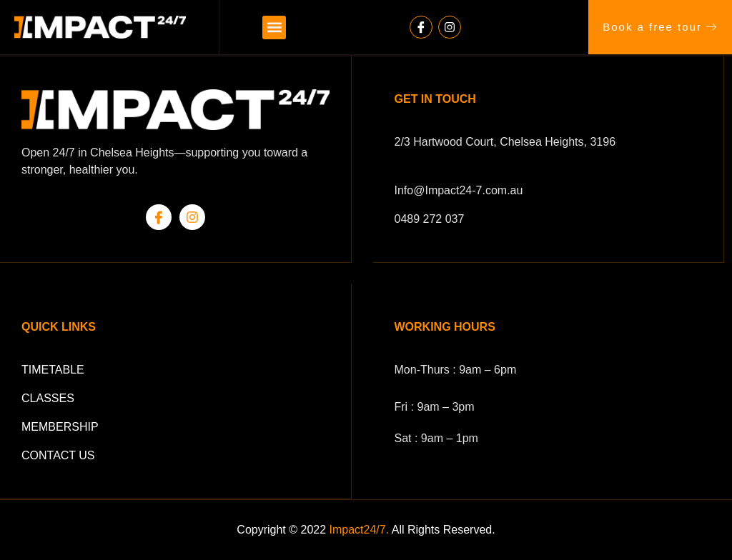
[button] (274, 27)
